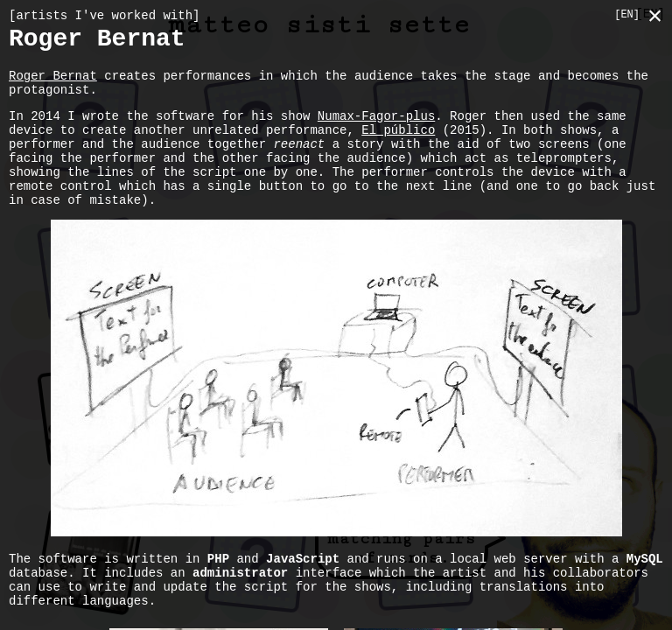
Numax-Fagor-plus (376, 132)
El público (398, 148)
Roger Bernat (53, 86)
